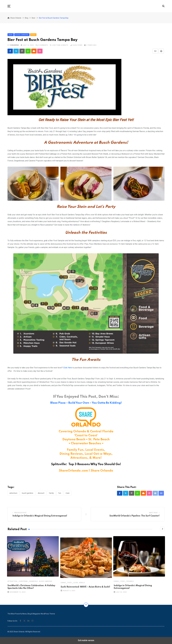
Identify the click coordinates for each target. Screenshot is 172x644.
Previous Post (20, 513)
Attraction (12, 581)
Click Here (68, 368)
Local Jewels (79, 583)
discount (41, 493)
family (51, 493)
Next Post (153, 513)
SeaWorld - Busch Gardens (41, 581)
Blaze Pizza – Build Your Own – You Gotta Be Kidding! (86, 403)
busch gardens (28, 493)
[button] (9, 6)
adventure (13, 493)
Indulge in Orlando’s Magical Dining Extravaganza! (40, 516)
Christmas (23, 581)
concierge (14, 45)
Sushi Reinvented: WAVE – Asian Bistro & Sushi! (85, 587)
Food (69, 583)
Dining (63, 583)
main (68, 493)
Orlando (130, 581)
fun (60, 493)
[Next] (162, 529)
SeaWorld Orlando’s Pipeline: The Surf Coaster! (135, 516)
